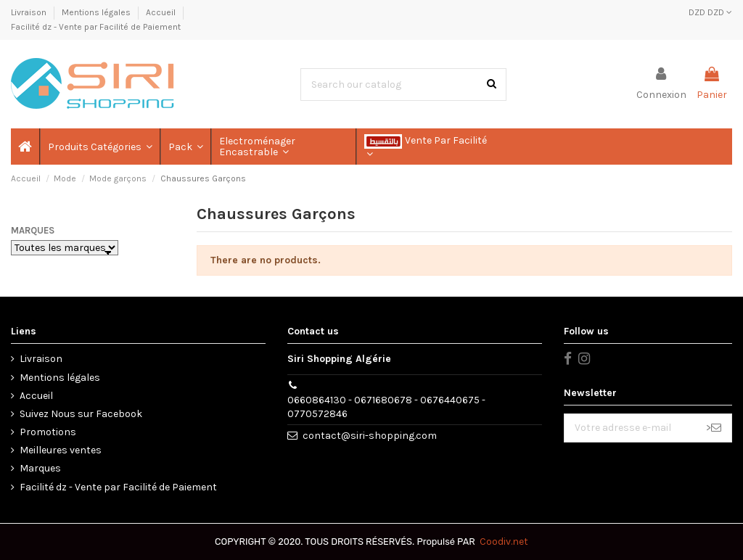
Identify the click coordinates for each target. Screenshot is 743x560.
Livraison (30, 12)
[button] (99, 147)
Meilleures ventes (61, 450)
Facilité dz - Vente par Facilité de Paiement (96, 27)
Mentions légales (97, 12)
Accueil (162, 12)
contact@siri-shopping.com (370, 436)
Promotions (48, 432)
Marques (33, 230)
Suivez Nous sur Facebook (81, 414)
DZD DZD (710, 12)
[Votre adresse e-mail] (630, 428)
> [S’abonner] (714, 428)
